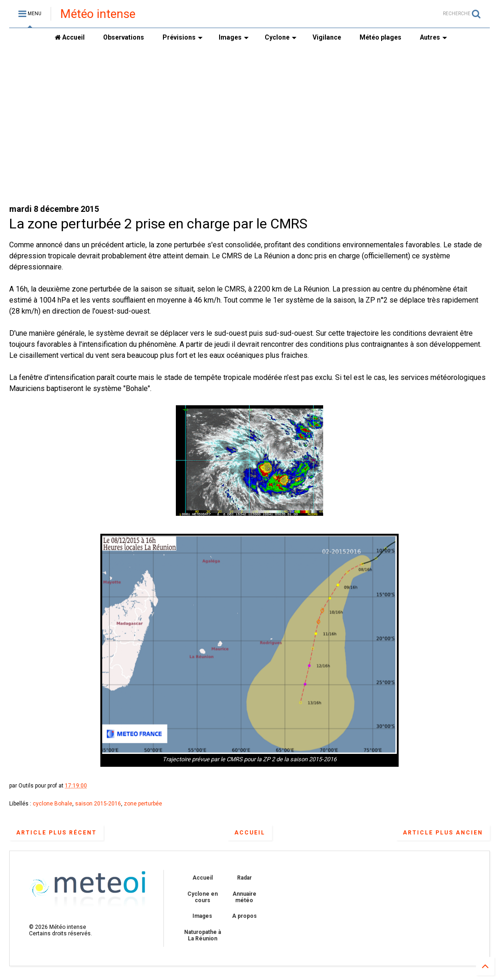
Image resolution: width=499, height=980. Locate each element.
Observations (124, 37)
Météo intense (98, 14)
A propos (244, 916)
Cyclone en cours (203, 897)
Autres (433, 37)
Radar (244, 878)
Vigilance (327, 37)
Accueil (70, 37)
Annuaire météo (244, 897)
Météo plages (380, 37)
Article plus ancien (443, 833)
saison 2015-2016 (98, 804)
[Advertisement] (249, 125)
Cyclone (281, 37)
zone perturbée (143, 804)
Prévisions (183, 37)
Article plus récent (56, 833)
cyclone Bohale (52, 804)
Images (234, 37)
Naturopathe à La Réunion (203, 935)
